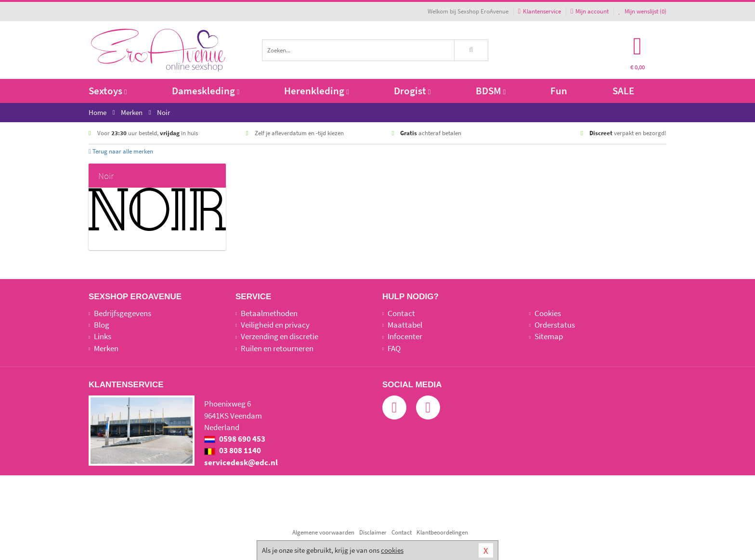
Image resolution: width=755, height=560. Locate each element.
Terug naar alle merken (121, 151)
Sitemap (549, 336)
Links (103, 336)
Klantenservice (540, 11)
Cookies (548, 313)
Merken (106, 348)
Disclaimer (373, 532)
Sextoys (108, 91)
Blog (102, 325)
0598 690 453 (235, 439)
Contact (401, 313)
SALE (623, 91)
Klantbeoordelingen (442, 532)
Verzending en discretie (280, 336)
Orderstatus (555, 325)
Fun (559, 91)
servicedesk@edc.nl (241, 462)
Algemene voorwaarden (323, 532)
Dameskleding (206, 91)
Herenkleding (316, 91)
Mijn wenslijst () (642, 11)
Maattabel (405, 325)
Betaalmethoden (269, 313)
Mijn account (590, 11)
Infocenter (405, 336)
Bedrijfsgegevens (123, 313)
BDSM (491, 91)
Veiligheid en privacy (275, 325)
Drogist (412, 91)
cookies (392, 550)
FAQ (394, 348)
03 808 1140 (233, 450)
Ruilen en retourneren (277, 348)
